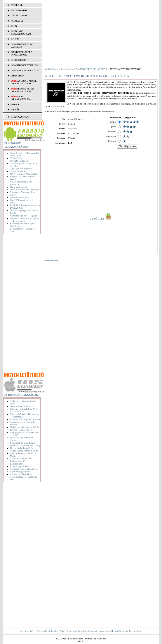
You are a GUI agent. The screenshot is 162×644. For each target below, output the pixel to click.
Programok (66, 69)
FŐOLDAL (17, 5)
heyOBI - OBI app (19, 161)
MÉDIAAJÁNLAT (21, 117)
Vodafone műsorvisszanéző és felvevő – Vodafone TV (24, 428)
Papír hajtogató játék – (21, 472)
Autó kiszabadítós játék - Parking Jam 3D (22, 460)
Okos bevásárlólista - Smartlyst (25, 189)
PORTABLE (17, 21)
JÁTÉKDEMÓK (19, 15)
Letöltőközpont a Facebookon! (127, 631)
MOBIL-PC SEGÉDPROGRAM (21, 32)
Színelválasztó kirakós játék (24, 469)
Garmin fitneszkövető (21, 406)
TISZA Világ (16, 158)
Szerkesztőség (27, 631)
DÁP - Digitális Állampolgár (24, 174)
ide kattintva (59, 106)
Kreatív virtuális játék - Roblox (25, 419)
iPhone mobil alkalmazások (23, 90)
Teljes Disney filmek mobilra (24, 451)
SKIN (14, 26)
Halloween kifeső (18, 187)
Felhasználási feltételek (47, 631)
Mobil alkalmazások (21, 98)
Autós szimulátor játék (21, 474)
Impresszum (105, 631)
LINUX (15, 39)
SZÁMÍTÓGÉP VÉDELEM (25, 65)
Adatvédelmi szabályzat (71, 631)
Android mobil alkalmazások (24, 82)
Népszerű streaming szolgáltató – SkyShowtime (25, 220)
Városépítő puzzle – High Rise (25, 216)
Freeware (72, 128)
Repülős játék (17, 464)
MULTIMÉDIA (19, 60)
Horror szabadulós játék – (22, 448)
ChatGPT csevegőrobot (21, 169)
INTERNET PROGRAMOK (25, 70)
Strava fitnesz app (19, 171)
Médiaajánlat (91, 631)
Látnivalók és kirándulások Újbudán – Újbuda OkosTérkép (25, 444)
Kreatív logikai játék (20, 466)
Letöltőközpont (51, 69)
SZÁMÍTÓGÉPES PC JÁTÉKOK (22, 46)
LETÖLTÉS (101, 219)
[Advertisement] (23, 304)
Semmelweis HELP (19, 197)
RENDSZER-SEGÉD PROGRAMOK (22, 53)
